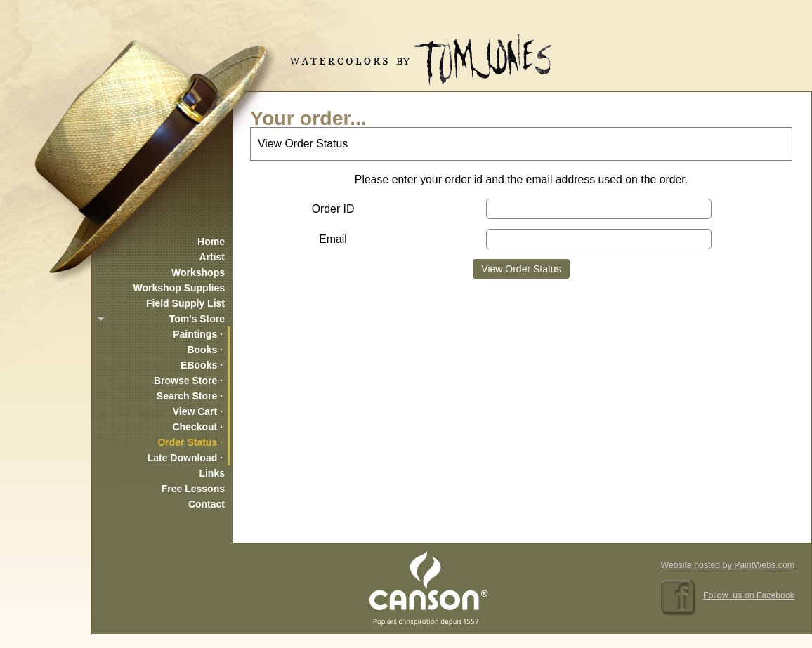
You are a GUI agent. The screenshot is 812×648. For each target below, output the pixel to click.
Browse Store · (188, 381)
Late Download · (185, 458)
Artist (212, 257)
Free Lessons (193, 489)
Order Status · (190, 442)
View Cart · (198, 411)
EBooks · (202, 365)
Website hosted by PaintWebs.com (728, 565)
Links (212, 473)
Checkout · (197, 427)
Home (211, 242)
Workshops (198, 272)
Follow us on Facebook (749, 595)
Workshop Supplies (179, 288)
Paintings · (198, 334)
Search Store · (190, 396)
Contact (207, 504)
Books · (205, 350)
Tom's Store (197, 319)
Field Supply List (185, 303)
